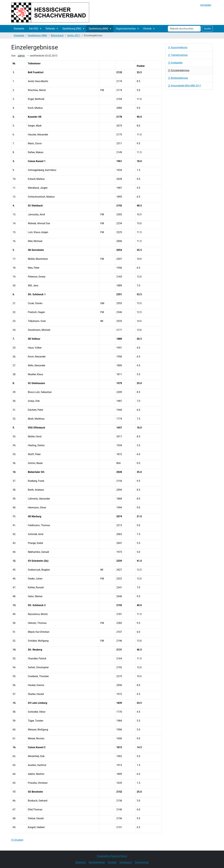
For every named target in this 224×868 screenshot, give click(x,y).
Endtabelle (175, 63)
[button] (41, 29)
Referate (50, 29)
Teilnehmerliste (178, 55)
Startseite (19, 29)
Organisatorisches (126, 29)
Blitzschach (57, 35)
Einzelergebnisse (179, 70)
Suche (207, 29)
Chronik (147, 29)
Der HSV (34, 29)
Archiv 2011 (74, 35)
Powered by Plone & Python (112, 856)
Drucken (17, 840)
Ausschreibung (178, 47)
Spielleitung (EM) (72, 29)
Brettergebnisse (178, 78)
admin (21, 56)
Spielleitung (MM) (98, 29)
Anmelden (206, 5)
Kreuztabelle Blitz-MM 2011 (184, 86)
